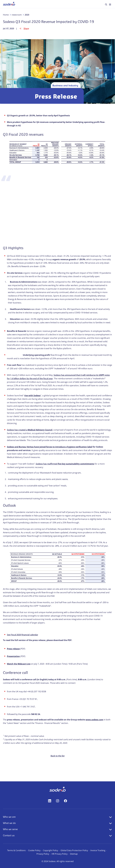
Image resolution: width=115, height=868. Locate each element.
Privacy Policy (43, 854)
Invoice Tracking (98, 850)
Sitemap (74, 854)
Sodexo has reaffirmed (65, 464)
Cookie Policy (34, 850)
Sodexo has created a (30, 430)
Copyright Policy (50, 850)
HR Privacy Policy (60, 854)
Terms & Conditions (16, 850)
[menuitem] (9, 4)
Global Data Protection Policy (74, 850)
